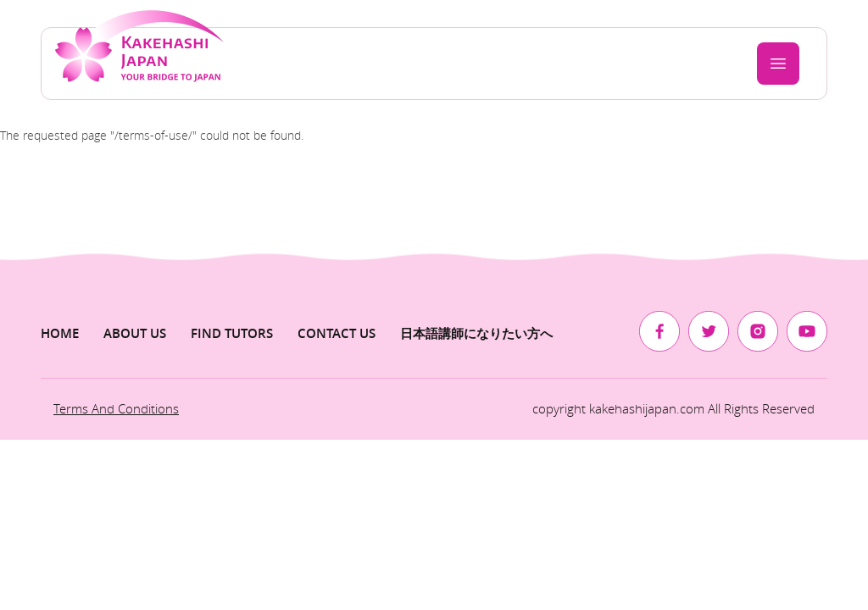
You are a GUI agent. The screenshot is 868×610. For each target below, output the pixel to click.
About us (135, 333)
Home (60, 333)
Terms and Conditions (116, 408)
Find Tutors (232, 333)
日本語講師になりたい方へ (476, 333)
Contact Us (337, 333)
